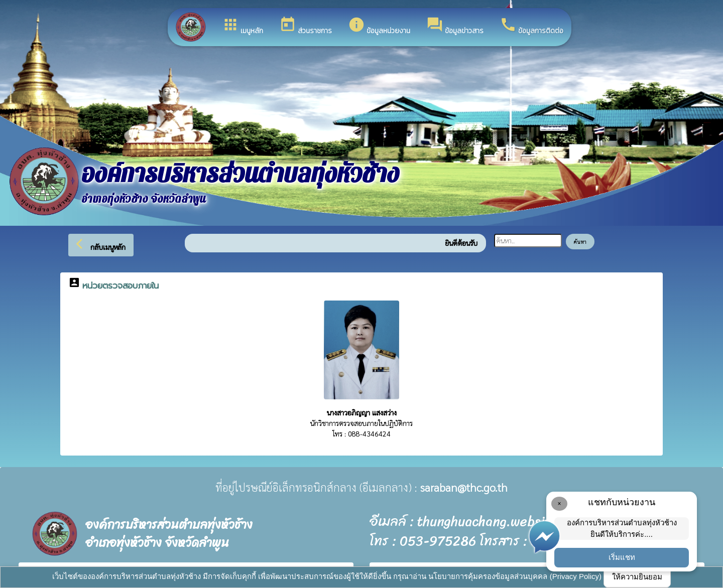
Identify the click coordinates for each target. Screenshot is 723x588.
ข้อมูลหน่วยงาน (379, 26)
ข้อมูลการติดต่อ (531, 26)
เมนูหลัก (243, 26)
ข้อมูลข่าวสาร (455, 26)
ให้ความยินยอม (637, 577)
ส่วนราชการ (306, 26)
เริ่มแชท (622, 557)
